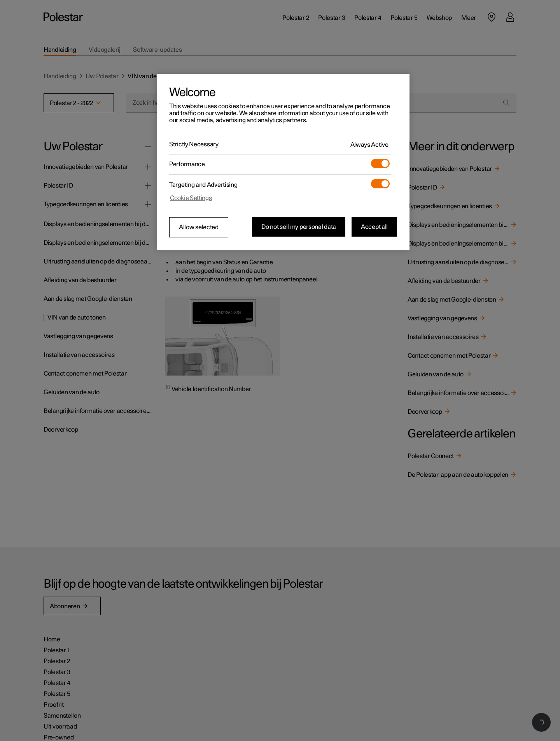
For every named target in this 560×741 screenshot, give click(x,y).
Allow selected (199, 227)
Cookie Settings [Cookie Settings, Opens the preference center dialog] (191, 198)
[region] (283, 162)
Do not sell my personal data (299, 227)
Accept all (374, 227)
